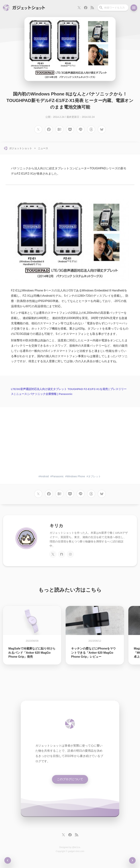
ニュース (43, 148)
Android (44, 476)
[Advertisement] (70, 444)
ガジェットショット (21, 148)
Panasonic (58, 476)
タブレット (94, 476)
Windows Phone (76, 476)
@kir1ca (76, 847)
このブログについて (70, 779)
